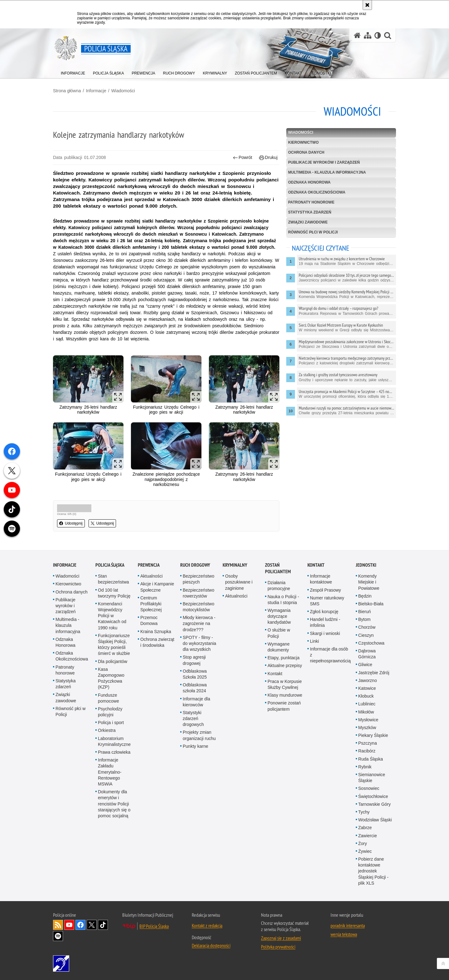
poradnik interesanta (348, 925)
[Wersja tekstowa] (378, 35)
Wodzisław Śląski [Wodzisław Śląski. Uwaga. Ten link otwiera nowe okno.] (375, 820)
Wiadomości (123, 91)
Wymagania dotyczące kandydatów (279, 616)
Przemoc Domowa (149, 620)
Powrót (243, 158)
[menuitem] (73, 72)
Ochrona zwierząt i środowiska (157, 642)
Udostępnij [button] (71, 523)
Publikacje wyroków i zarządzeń (324, 162)
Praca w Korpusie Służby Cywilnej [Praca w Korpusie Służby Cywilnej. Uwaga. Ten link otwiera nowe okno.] (285, 684)
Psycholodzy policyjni (110, 712)
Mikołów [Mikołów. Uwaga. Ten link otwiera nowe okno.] (366, 712)
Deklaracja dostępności (211, 945)
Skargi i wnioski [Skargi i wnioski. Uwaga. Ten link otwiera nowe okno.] (325, 633)
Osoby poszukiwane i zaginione (239, 582)
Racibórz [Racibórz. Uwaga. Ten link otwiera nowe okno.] (367, 751)
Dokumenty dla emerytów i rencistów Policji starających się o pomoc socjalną (114, 804)
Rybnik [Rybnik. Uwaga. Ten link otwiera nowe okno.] (365, 767)
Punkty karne (196, 746)
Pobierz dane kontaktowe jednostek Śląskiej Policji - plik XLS (373, 871)
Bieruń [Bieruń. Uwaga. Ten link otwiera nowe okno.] (365, 612)
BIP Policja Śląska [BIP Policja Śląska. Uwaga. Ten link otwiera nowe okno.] (154, 926)
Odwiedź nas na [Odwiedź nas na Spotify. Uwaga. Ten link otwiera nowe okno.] (58, 936)
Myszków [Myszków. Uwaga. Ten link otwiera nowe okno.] (367, 728)
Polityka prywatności (278, 947)
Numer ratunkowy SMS (327, 601)
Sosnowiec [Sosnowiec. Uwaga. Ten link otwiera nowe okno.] (369, 788)
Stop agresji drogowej (194, 660)
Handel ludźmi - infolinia (325, 622)
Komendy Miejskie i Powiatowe (369, 582)
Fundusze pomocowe (109, 698)
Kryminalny (235, 565)
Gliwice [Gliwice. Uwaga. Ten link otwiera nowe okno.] (365, 665)
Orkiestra (107, 730)
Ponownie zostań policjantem (284, 706)
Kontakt (275, 674)
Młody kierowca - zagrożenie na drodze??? (199, 623)
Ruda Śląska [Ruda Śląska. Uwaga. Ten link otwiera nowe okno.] (371, 759)
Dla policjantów (113, 661)
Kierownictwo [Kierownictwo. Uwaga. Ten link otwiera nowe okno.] (68, 584)
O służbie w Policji (279, 633)
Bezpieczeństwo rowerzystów (198, 593)
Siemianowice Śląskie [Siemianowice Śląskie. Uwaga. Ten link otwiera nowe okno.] (372, 778)
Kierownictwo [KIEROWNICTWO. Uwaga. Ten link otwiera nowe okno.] (303, 142)
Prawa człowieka (114, 752)
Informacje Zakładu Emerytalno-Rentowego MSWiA (110, 772)
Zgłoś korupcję (324, 612)
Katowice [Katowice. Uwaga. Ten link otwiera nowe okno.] (367, 688)
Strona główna (67, 91)
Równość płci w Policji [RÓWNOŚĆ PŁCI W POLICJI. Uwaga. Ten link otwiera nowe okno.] (313, 232)
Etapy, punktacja (283, 658)
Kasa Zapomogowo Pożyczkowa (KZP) (111, 678)
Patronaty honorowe (311, 202)
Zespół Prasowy (326, 590)
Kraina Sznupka (156, 632)
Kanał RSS (58, 925)
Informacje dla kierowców (196, 702)
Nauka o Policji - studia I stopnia (283, 600)
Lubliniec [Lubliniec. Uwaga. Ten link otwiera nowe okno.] (367, 704)
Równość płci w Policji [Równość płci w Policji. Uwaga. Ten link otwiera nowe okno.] (70, 711)
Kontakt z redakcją (207, 925)
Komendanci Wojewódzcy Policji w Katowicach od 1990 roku (112, 616)
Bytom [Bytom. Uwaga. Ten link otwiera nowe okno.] (365, 619)
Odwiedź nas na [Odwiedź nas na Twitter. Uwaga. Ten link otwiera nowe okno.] (92, 925)
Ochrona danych (306, 152)
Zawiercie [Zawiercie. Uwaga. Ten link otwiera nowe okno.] (368, 836)
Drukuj (268, 158)
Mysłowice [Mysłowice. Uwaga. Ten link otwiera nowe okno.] (368, 720)
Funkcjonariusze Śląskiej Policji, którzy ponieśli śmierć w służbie (114, 645)
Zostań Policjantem (278, 568)
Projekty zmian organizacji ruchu (199, 735)
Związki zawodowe (308, 222)
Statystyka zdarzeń (310, 212)
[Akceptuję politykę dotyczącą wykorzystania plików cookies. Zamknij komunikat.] (367, 5)
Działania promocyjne (279, 586)
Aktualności (152, 576)
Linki (314, 641)
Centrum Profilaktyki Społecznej (151, 604)
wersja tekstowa (344, 934)
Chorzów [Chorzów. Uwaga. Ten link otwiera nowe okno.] (367, 627)
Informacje (96, 91)
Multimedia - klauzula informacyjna (327, 172)
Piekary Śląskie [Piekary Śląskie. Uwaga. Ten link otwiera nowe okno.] (373, 735)
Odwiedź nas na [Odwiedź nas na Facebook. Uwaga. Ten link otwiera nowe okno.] (80, 925)
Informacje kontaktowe (321, 579)
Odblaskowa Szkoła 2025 (195, 674)
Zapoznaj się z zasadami (281, 938)
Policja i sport (111, 723)
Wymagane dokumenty (279, 647)
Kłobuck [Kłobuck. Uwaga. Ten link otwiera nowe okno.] (366, 696)
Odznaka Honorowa (309, 182)
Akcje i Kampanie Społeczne (157, 587)
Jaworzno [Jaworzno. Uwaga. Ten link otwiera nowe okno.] (368, 680)
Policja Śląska (110, 565)
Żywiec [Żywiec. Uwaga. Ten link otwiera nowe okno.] (365, 851)
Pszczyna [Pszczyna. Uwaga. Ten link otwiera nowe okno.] (368, 743)
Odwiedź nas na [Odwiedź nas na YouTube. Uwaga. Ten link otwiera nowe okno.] (69, 925)
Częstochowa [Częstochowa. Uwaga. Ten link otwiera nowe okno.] (371, 643)
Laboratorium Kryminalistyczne (114, 741)
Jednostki (366, 565)
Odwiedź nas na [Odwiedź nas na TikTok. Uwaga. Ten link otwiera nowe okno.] (103, 925)
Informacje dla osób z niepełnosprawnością (330, 655)
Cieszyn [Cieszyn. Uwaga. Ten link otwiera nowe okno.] (366, 635)
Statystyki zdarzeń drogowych (193, 718)
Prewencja (149, 565)
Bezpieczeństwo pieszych (198, 579)
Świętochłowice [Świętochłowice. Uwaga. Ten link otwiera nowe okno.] (373, 796)
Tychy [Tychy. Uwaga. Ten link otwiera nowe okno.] (364, 812)
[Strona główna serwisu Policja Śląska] (357, 35)
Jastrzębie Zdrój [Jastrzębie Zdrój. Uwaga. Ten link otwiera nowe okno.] (374, 673)
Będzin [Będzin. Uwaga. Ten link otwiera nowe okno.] (365, 596)
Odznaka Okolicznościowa (317, 192)
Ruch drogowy (195, 565)
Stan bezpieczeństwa (113, 579)
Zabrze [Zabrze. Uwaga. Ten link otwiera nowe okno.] (365, 828)
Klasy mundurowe (285, 695)
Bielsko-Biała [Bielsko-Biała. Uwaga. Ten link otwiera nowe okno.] (371, 604)
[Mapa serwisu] (368, 35)
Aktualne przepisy (285, 665)
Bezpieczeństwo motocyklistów (198, 607)
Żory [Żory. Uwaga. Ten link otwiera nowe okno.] (363, 843)
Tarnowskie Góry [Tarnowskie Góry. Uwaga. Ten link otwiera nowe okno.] (374, 804)
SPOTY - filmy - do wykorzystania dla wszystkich (199, 643)
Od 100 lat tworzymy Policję (114, 593)
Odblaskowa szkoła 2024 (195, 688)
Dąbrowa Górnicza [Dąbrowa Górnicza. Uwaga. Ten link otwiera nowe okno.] (367, 654)
